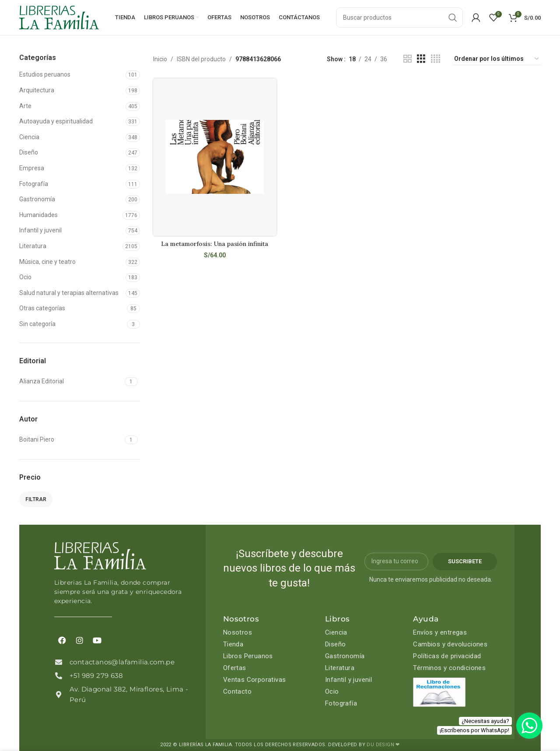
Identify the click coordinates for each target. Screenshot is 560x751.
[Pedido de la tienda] (497, 59)
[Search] (399, 18)
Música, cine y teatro (47, 262)
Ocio (25, 277)
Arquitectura (37, 90)
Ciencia (29, 137)
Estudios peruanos (45, 74)
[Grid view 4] (436, 59)
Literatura (33, 246)
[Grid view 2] (408, 59)
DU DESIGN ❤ (383, 745)
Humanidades (38, 215)
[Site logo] (59, 17)
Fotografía (34, 184)
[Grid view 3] (421, 59)
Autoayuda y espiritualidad (56, 121)
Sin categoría (37, 324)
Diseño (29, 152)
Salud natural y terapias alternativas (69, 293)
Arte (25, 106)
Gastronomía (37, 199)
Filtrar (36, 499)
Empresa (32, 168)
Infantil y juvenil (40, 230)
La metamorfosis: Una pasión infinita (215, 244)
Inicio (160, 59)
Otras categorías (42, 308)
